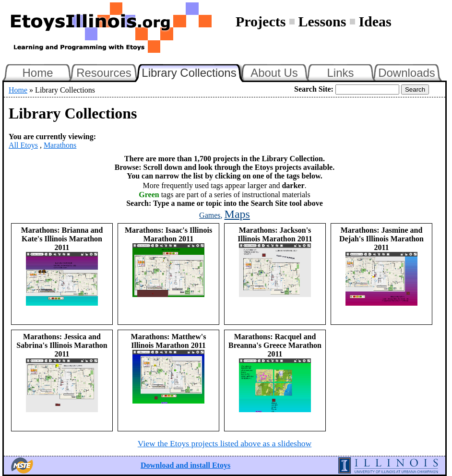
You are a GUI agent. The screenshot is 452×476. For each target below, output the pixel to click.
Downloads (407, 73)
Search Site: (314, 89)
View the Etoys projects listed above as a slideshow (225, 443)
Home (37, 73)
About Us (274, 73)
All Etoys (23, 145)
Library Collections (193, 71)
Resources (104, 73)
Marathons (60, 145)
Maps (237, 214)
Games (210, 215)
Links (340, 73)
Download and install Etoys (185, 465)
